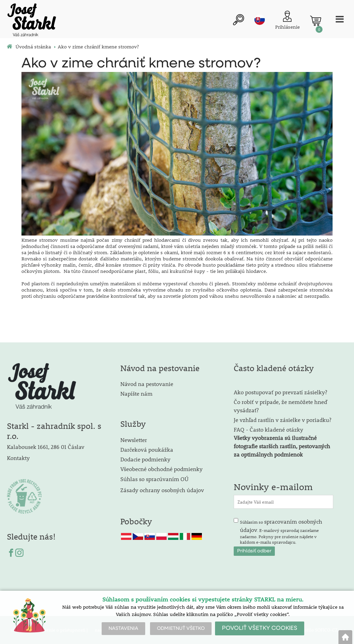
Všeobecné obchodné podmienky (161, 469)
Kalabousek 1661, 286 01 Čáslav (46, 447)
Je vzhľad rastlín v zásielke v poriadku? (282, 420)
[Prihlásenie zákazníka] (286, 21)
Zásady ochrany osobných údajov (163, 490)
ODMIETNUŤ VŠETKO (181, 628)
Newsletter (134, 440)
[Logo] (31, 21)
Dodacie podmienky (145, 459)
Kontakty (18, 458)
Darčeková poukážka (147, 449)
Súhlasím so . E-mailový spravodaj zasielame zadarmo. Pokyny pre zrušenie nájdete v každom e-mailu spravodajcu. (281, 531)
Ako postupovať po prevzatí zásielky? (280, 392)
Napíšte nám (136, 393)
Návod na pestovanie (147, 384)
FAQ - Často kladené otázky (268, 429)
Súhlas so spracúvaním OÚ (154, 479)
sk (259, 20)
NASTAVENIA (123, 628)
